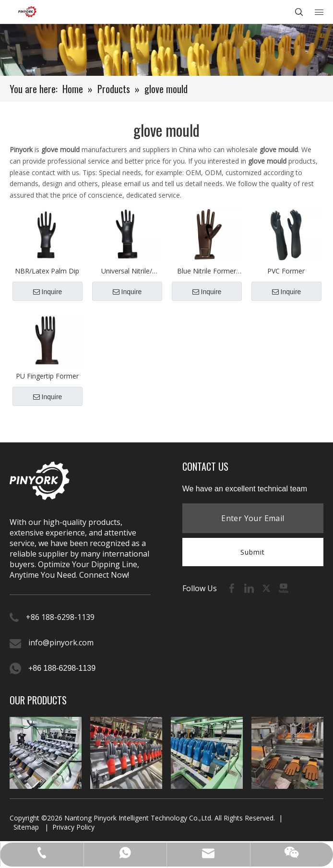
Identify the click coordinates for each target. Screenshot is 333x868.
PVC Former (286, 271)
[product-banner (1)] (166, 50)
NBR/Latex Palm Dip (47, 271)
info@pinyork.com (61, 642)
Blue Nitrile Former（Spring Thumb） (207, 272)
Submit (253, 552)
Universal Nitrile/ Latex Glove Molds (127, 272)
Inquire (48, 292)
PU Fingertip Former (47, 376)
